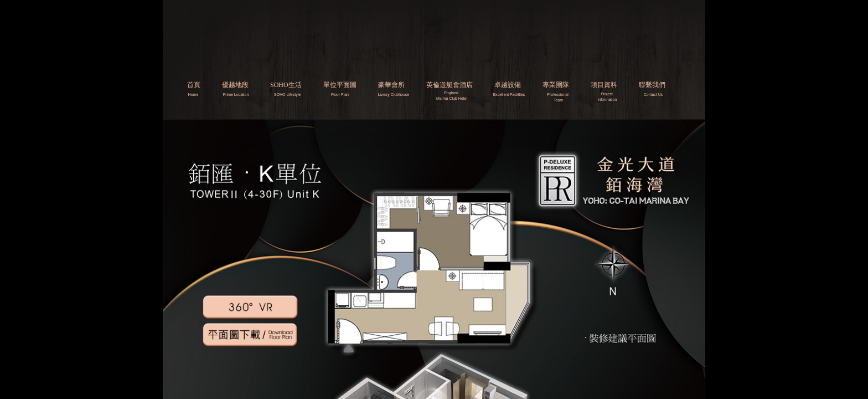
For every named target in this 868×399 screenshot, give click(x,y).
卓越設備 (508, 85)
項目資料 (604, 85)
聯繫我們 (652, 85)
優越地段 (235, 85)
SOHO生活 (286, 85)
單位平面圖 (340, 85)
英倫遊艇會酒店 (449, 85)
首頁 (194, 85)
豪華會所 (391, 85)
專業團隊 (556, 85)
